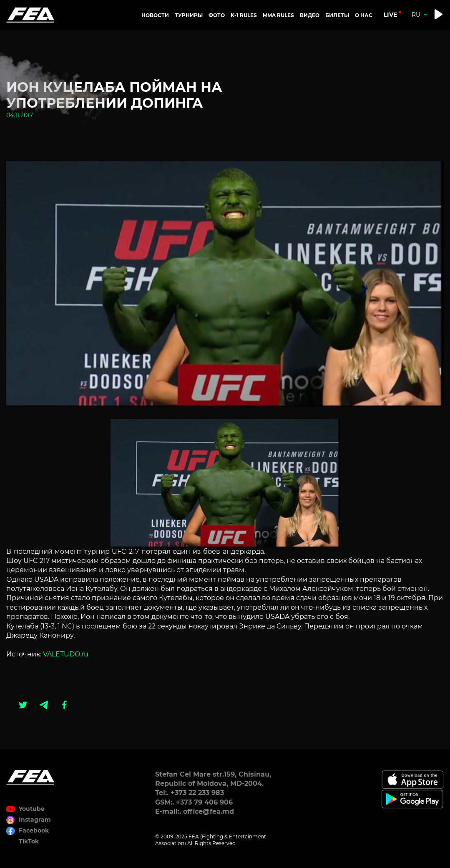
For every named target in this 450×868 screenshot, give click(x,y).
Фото (217, 15)
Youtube (32, 809)
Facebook (34, 830)
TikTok (29, 841)
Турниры (189, 15)
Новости (155, 15)
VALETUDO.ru (66, 654)
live (390, 15)
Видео (310, 15)
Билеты (337, 15)
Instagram (35, 820)
